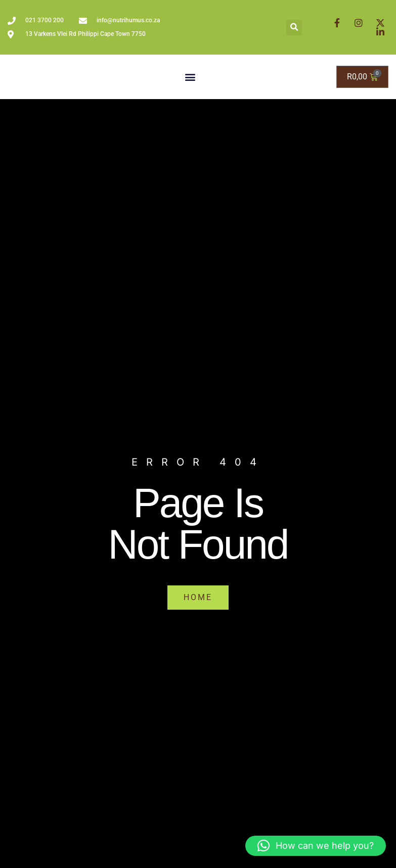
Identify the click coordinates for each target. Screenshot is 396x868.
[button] (294, 28)
